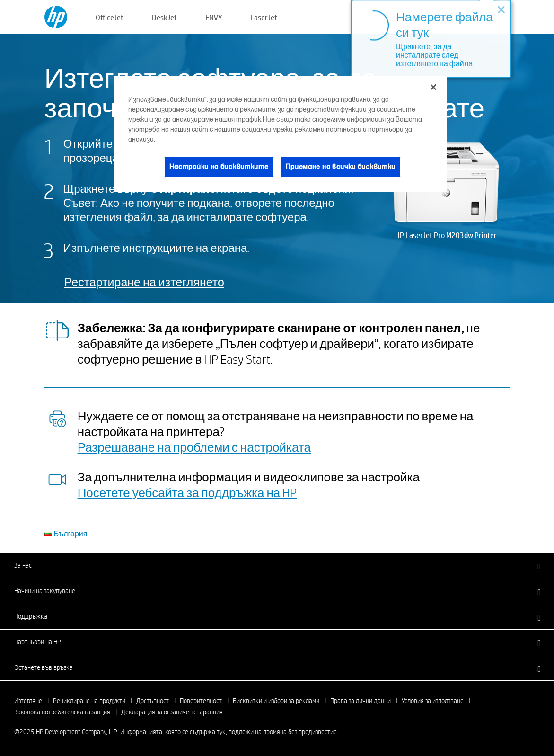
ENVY (214, 17)
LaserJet (264, 17)
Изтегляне (28, 701)
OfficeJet (110, 17)
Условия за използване (433, 701)
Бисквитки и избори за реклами (276, 701)
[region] (280, 134)
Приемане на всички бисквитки (341, 167)
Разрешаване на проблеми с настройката (194, 447)
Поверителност (201, 701)
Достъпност (153, 701)
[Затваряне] (433, 87)
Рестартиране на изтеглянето (144, 282)
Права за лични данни (361, 701)
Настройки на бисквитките (219, 167)
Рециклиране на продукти (89, 701)
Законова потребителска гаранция (62, 712)
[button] (277, 565)
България (71, 533)
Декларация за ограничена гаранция (172, 712)
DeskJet (164, 17)
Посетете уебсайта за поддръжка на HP (187, 492)
